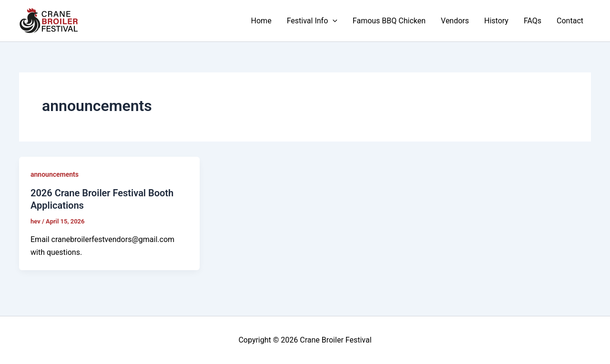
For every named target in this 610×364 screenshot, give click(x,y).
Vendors (455, 21)
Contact (570, 21)
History (496, 21)
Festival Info (312, 21)
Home (261, 21)
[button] (333, 21)
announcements (55, 174)
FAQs (533, 21)
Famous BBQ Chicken (389, 21)
